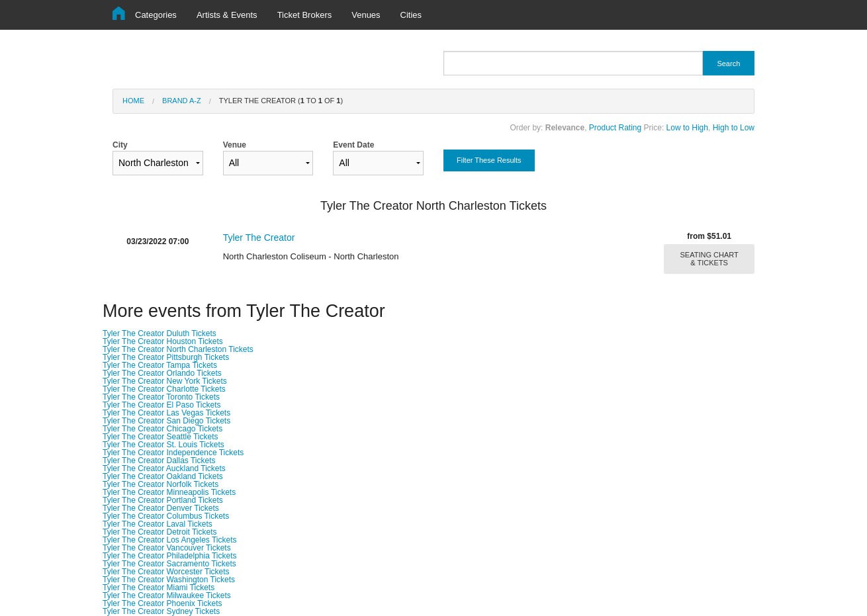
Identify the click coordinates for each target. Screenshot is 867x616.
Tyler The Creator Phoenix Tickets (162, 603)
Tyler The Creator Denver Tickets (161, 508)
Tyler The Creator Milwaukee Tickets (167, 595)
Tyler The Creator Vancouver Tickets (167, 548)
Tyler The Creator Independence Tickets (173, 453)
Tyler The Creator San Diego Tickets (166, 421)
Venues (366, 15)
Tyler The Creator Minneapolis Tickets (169, 492)
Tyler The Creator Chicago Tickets (162, 429)
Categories (156, 15)
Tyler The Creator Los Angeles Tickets (170, 540)
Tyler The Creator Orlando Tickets (162, 373)
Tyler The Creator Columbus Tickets (166, 516)
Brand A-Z (182, 101)
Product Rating (615, 128)
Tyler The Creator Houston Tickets (163, 341)
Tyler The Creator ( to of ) (281, 101)
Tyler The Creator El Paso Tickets (162, 405)
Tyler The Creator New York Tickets (165, 381)
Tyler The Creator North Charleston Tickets (178, 349)
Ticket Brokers (305, 15)
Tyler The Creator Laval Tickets (158, 524)
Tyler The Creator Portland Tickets (163, 500)
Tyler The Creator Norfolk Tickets (160, 484)
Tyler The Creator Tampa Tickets (160, 365)
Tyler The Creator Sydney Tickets (161, 611)
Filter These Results (489, 160)
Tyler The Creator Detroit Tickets (160, 532)
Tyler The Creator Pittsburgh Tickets (166, 357)
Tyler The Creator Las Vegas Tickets (166, 413)
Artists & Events (227, 15)
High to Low (734, 128)
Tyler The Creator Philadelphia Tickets (170, 556)
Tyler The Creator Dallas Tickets (159, 461)
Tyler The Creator (259, 238)
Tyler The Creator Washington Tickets (169, 580)
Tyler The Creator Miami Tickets (159, 588)
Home (133, 101)
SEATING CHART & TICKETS (709, 259)
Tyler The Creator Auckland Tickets (164, 468)
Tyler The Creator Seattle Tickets (160, 437)
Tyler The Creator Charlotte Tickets (164, 389)
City (158, 158)
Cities (411, 15)
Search (728, 64)
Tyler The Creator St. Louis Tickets (163, 445)
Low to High (687, 128)
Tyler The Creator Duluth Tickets (160, 333)
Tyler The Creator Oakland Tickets (163, 476)
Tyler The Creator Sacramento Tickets (169, 564)
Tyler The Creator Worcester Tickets (166, 572)
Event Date (378, 158)
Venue (268, 158)
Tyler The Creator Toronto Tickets (161, 397)
